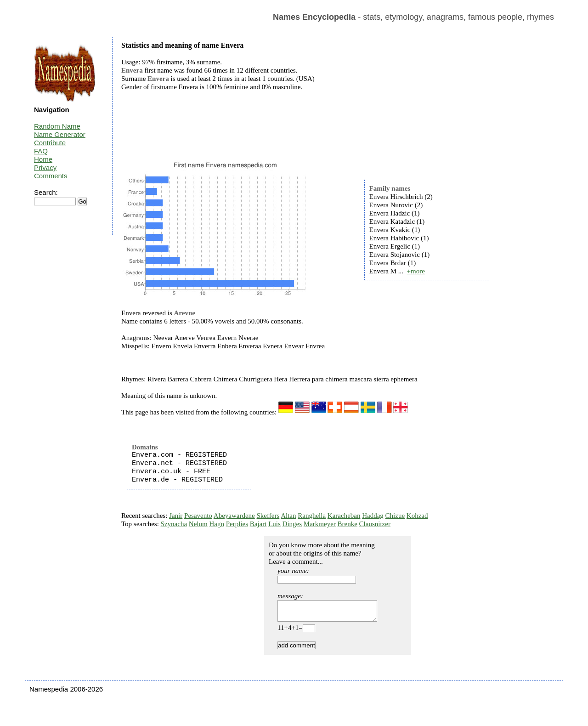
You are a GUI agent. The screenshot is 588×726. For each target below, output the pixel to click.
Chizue (395, 516)
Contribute (50, 143)
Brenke (348, 524)
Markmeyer (320, 524)
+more (416, 271)
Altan (288, 516)
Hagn (217, 524)
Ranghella (312, 516)
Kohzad (417, 516)
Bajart (258, 524)
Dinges (292, 524)
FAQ (41, 151)
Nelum (198, 524)
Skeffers (268, 516)
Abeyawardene (234, 516)
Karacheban (344, 516)
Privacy (45, 167)
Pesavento (198, 516)
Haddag (373, 516)
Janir (176, 516)
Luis (274, 524)
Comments (51, 176)
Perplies (237, 524)
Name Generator (60, 134)
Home (43, 159)
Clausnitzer (375, 524)
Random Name (57, 126)
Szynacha (174, 524)
